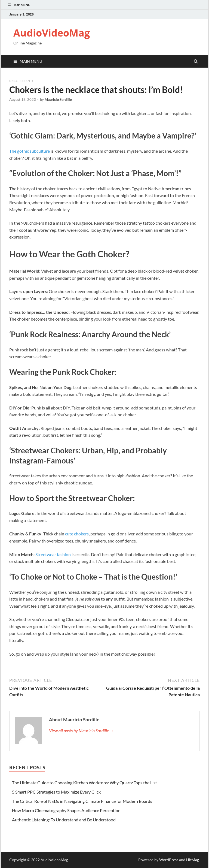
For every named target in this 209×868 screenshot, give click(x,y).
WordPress (169, 860)
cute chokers (77, 534)
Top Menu (22, 5)
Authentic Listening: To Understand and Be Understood (64, 820)
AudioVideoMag (52, 33)
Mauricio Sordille (58, 100)
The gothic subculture (30, 151)
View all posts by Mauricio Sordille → (82, 730)
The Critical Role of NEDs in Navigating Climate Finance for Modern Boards (82, 801)
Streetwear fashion (53, 554)
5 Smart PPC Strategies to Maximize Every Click (56, 792)
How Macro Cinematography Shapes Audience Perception (66, 810)
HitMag (193, 860)
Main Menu (31, 61)
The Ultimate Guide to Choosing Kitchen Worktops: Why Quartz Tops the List (84, 783)
